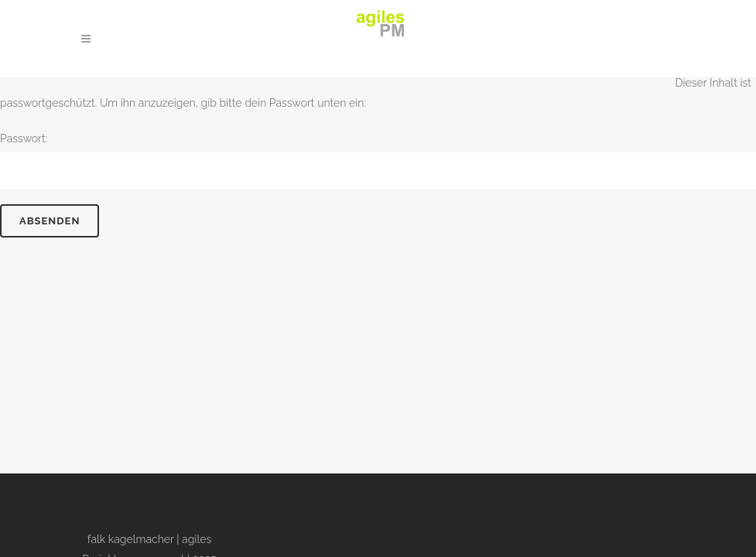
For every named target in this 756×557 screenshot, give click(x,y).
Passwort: (378, 161)
